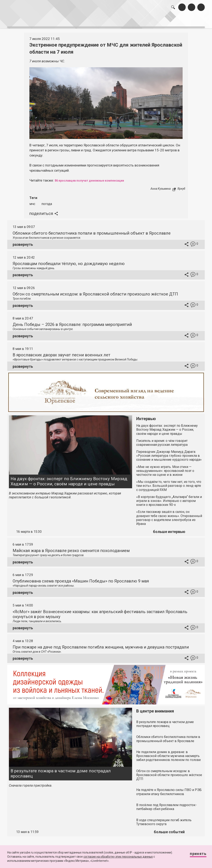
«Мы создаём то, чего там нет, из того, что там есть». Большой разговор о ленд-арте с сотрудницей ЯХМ (169, 482)
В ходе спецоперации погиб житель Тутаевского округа (164, 819)
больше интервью (169, 528)
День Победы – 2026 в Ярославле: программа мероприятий (72, 321)
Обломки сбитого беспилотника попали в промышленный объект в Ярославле (92, 230)
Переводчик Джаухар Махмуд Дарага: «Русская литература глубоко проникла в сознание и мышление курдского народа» (169, 452)
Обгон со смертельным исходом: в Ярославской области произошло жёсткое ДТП (95, 291)
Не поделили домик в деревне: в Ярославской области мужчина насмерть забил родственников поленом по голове (169, 752)
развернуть (23, 241)
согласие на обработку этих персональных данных (118, 857)
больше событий (169, 829)
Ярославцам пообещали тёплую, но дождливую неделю (69, 260)
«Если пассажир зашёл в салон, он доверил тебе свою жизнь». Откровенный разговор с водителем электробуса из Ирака (169, 514)
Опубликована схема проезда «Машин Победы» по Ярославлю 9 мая (81, 578)
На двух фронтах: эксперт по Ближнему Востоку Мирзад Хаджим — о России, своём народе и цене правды (69, 478)
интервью (98, 20)
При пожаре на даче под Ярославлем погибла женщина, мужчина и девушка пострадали (101, 644)
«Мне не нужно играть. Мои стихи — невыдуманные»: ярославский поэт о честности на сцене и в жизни (165, 467)
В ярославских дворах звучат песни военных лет (61, 352)
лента (56, 20)
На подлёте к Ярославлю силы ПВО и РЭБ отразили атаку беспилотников (169, 788)
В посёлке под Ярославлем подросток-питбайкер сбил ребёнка (166, 803)
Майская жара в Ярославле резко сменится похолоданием (71, 547)
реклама (189, 20)
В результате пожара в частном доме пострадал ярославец (61, 770)
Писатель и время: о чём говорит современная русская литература (162, 439)
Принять (194, 855)
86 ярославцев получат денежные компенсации (97, 177)
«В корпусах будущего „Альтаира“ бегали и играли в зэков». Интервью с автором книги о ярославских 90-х (169, 497)
